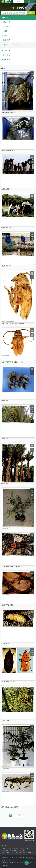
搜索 (31, 13)
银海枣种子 (5, 400)
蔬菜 (5, 36)
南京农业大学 (5, 853)
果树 (5, 31)
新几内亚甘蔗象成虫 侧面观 (10, 807)
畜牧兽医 (7, 50)
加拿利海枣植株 (6, 189)
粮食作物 (7, 22)
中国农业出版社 (24, 848)
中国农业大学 (24, 850)
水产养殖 (7, 55)
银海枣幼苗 (5, 528)
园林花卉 (7, 40)
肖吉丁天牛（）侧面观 (13, 324)
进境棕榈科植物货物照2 (9, 112)
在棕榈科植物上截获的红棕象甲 (11, 567)
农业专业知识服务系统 (26, 853)
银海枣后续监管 (6, 227)
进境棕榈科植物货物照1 (9, 151)
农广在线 (14, 853)
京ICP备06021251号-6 (21, 858)
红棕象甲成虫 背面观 (8, 682)
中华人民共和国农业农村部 (10, 848)
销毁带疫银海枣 (6, 266)
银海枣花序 (5, 439)
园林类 (5, 45)
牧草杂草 (7, 59)
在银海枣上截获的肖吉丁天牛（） (16, 362)
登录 (19, 1)
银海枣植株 (5, 484)
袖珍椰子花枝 (5, 720)
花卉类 (16, 45)
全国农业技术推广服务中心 (10, 850)
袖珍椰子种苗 (5, 769)
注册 (29, 1)
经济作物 (7, 27)
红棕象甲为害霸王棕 (7, 605)
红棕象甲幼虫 (5, 643)
